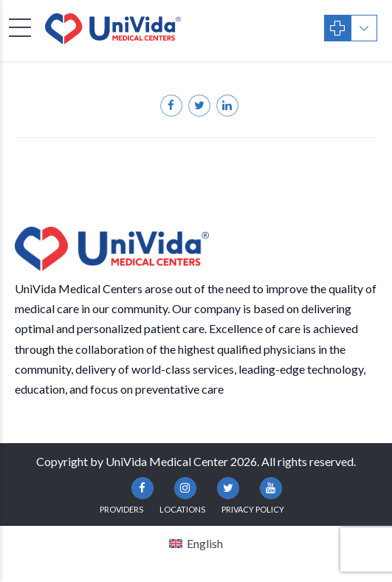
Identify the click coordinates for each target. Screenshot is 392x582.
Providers (121, 509)
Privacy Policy (253, 509)
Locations (182, 509)
